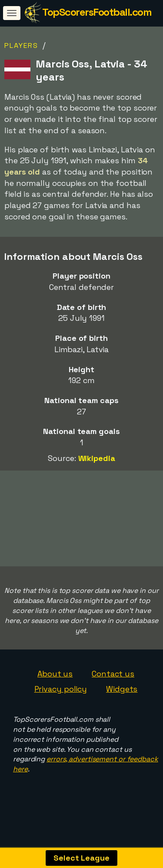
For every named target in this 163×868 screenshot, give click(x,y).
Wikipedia (97, 458)
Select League (81, 858)
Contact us (113, 682)
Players (21, 45)
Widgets (122, 698)
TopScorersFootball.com (97, 12)
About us (55, 682)
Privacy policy (61, 698)
